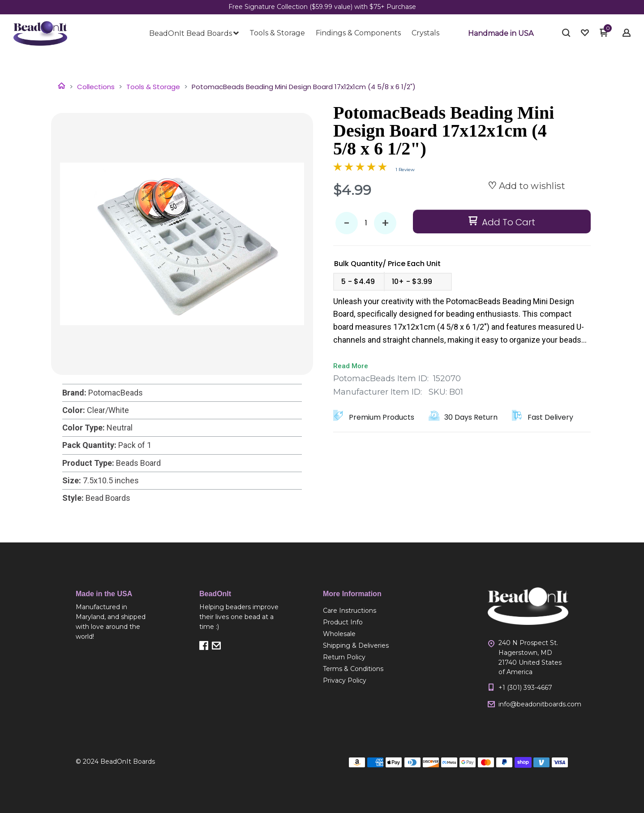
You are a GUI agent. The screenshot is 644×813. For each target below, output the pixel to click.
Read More (351, 366)
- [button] (347, 223)
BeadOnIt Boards (128, 761)
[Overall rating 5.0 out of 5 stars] (360, 168)
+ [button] (385, 223)
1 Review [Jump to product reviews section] (405, 170)
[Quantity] (366, 223)
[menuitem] (194, 34)
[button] (501, 34)
